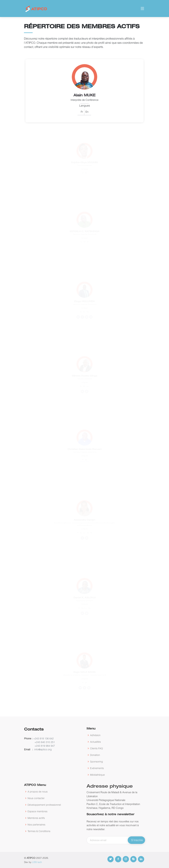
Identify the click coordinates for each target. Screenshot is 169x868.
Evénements (97, 768)
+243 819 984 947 (45, 746)
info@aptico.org (43, 749)
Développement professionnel (44, 805)
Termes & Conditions (39, 831)
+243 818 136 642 (43, 738)
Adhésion (95, 735)
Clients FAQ (96, 748)
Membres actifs (36, 818)
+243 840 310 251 (45, 742)
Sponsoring (96, 762)
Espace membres (37, 811)
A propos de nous (38, 792)
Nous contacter (36, 798)
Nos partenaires (36, 825)
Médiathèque (97, 775)
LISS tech (37, 862)
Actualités (95, 742)
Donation (95, 755)
